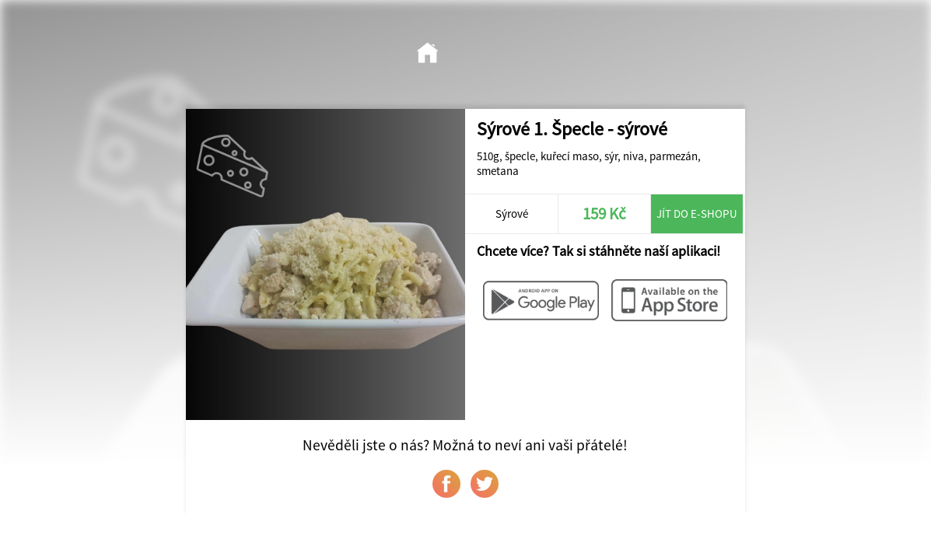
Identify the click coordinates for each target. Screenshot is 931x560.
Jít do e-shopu (697, 213)
